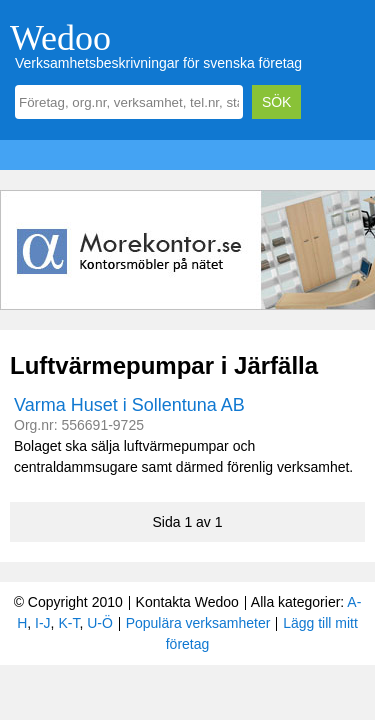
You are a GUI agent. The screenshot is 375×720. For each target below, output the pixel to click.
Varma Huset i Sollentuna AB (129, 405)
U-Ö (100, 623)
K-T (68, 623)
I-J (43, 623)
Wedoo (60, 38)
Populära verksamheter (198, 623)
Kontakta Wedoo (187, 602)
